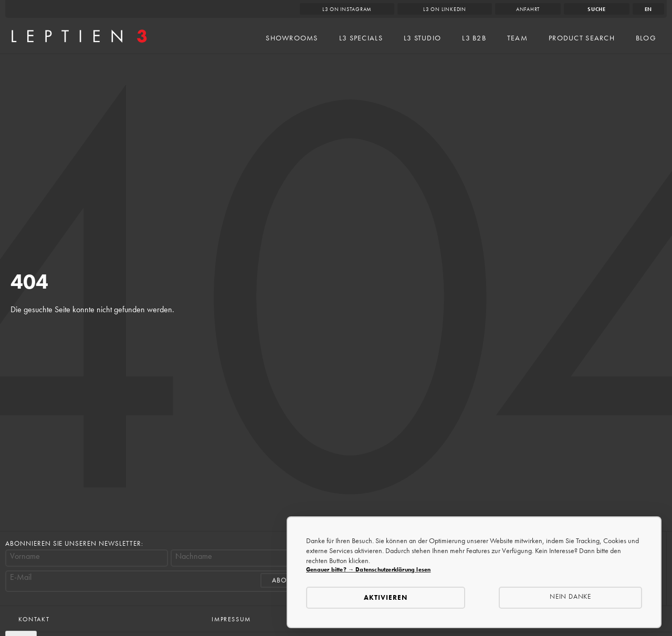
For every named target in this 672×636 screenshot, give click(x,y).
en (649, 9)
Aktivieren (386, 597)
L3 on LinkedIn (445, 9)
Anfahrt (528, 9)
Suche (597, 9)
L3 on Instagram (347, 9)
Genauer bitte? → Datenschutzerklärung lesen (368, 569)
